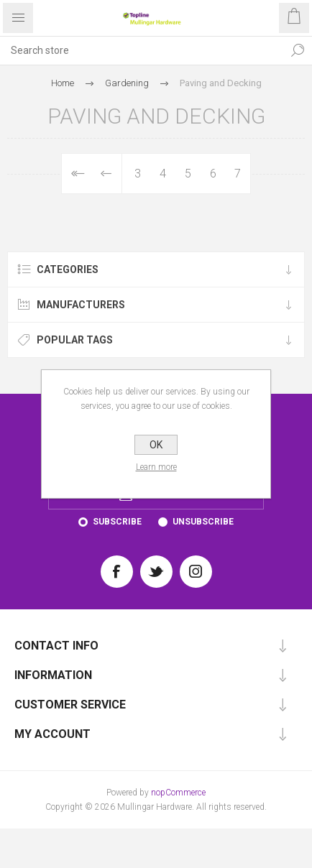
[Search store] (142, 50)
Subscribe (117, 522)
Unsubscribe (203, 522)
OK (156, 445)
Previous (106, 174)
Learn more (156, 467)
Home (63, 83)
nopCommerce (178, 793)
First (77, 174)
